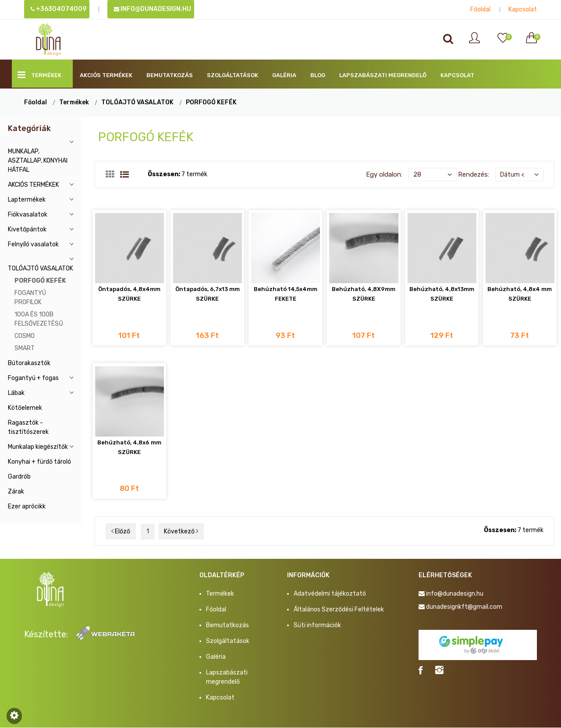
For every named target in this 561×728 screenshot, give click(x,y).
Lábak (16, 393)
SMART (25, 348)
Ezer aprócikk (27, 506)
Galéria (284, 75)
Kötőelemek (25, 408)
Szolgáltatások (233, 75)
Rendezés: (474, 174)
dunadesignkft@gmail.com (464, 607)
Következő (181, 532)
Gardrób (19, 477)
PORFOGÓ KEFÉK (211, 102)
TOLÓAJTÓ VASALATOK (137, 102)
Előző (121, 532)
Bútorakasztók (29, 363)
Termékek (39, 75)
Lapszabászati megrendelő (383, 75)
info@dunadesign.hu (153, 9)
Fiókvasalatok (28, 215)
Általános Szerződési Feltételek (339, 610)
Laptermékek (27, 200)
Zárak (16, 492)
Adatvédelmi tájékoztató (330, 594)
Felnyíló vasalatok (33, 244)
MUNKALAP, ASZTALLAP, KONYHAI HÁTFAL (38, 161)
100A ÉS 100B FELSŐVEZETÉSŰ (39, 319)
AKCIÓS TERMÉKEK (106, 75)
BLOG (318, 75)
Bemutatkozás (170, 75)
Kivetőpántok (27, 229)
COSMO (25, 336)
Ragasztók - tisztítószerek (28, 427)
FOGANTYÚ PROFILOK (30, 298)
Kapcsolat (523, 9)
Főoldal (480, 9)
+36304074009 (59, 9)
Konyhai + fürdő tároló (39, 462)
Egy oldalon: (384, 174)
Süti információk (317, 626)
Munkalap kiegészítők (38, 447)
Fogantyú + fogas (33, 378)
